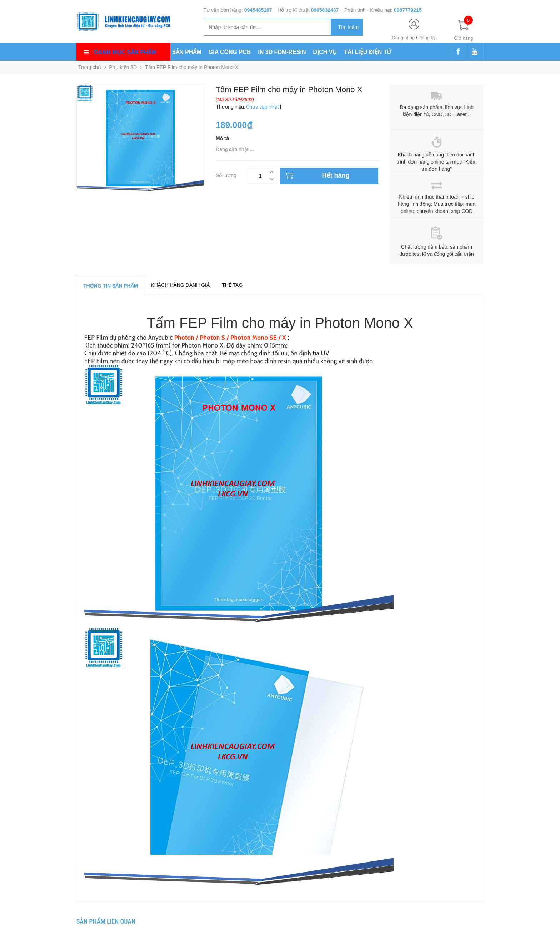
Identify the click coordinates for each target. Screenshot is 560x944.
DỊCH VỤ (325, 52)
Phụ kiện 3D (123, 67)
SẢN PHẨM (187, 52)
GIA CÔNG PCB (230, 52)
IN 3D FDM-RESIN (282, 52)
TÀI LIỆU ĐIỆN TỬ (367, 52)
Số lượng (226, 174)
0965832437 (325, 10)
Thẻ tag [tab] (232, 285)
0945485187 (258, 10)
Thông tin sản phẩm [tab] (111, 286)
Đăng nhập (403, 38)
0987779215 (408, 10)
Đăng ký (427, 38)
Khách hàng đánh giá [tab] (180, 285)
